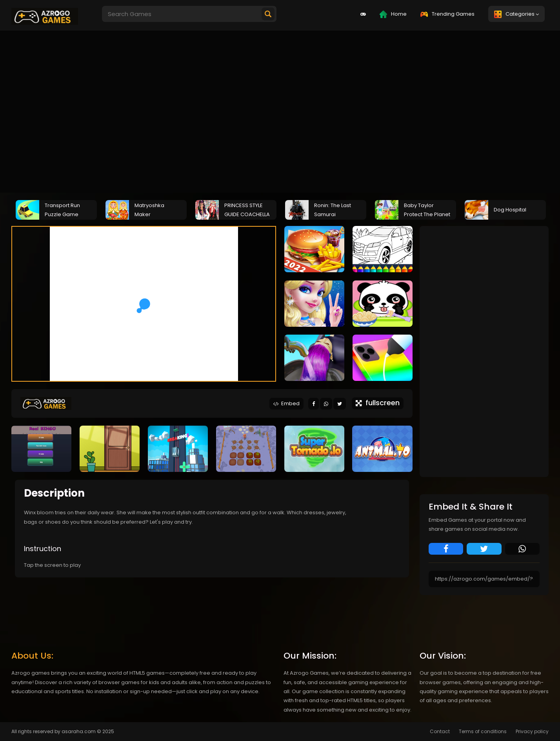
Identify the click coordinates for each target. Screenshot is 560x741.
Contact (440, 731)
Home (393, 14)
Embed (286, 403)
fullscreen (378, 403)
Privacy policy (532, 731)
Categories (516, 14)
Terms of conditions (483, 731)
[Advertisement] (243, 110)
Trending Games (447, 14)
